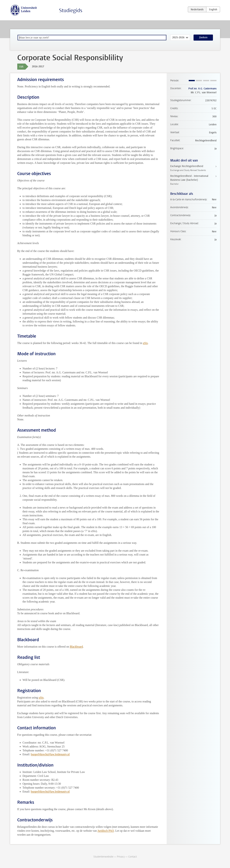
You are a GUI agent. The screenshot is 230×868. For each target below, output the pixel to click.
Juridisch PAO (106, 831)
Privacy (121, 857)
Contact (133, 857)
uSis (145, 343)
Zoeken (203, 37)
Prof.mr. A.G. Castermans (202, 89)
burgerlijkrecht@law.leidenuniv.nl (50, 754)
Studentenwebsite (103, 857)
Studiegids (71, 10)
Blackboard (76, 647)
